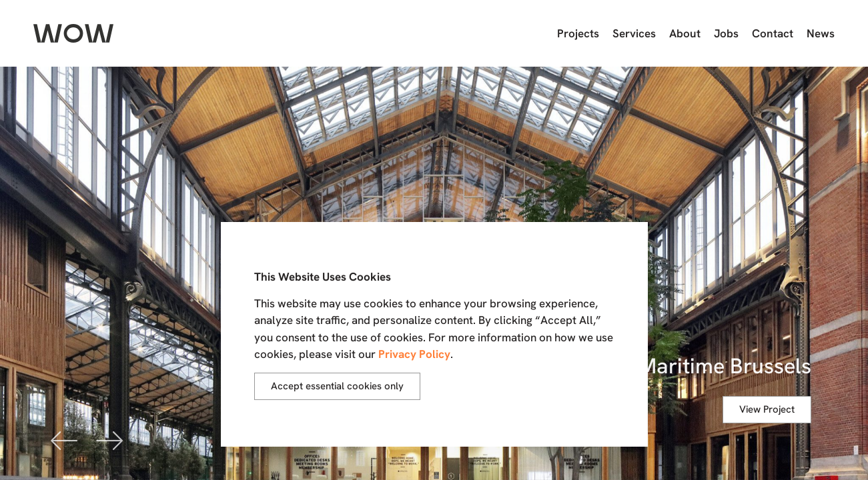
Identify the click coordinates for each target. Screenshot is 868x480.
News (821, 33)
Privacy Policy (414, 354)
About (685, 33)
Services (634, 33)
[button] (64, 440)
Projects (578, 33)
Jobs (726, 33)
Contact (773, 33)
